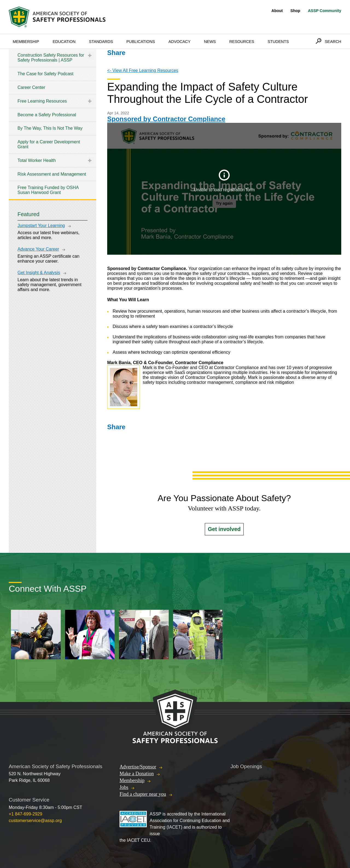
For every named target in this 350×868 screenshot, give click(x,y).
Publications (141, 42)
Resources (242, 42)
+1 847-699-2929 (25, 814)
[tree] (52, 124)
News (210, 42)
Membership (26, 42)
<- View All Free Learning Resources (143, 70)
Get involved (224, 529)
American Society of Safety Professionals (58, 17)
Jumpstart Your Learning (41, 226)
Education (64, 42)
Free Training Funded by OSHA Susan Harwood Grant (48, 190)
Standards (101, 42)
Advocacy (180, 42)
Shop (295, 11)
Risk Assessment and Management (52, 174)
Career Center (31, 87)
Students (278, 42)
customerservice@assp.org (35, 821)
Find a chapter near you (143, 794)
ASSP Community (325, 11)
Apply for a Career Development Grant (49, 144)
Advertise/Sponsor (138, 767)
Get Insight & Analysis (39, 273)
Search (333, 42)
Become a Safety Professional (47, 115)
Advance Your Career (38, 249)
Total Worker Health (37, 160)
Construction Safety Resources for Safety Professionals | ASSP (51, 58)
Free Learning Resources (42, 101)
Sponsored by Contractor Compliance (166, 119)
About (277, 11)
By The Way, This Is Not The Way (50, 128)
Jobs (124, 787)
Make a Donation (137, 774)
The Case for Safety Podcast (46, 74)
